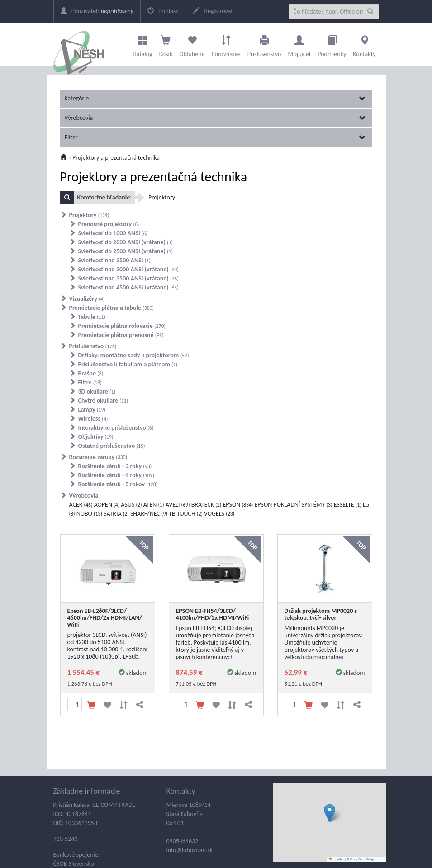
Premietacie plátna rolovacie (122, 326)
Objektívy (96, 437)
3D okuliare (97, 391)
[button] (330, 813)
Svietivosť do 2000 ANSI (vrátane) (126, 242)
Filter (215, 137)
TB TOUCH (186, 514)
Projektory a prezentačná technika (116, 158)
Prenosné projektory (109, 224)
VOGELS (219, 514)
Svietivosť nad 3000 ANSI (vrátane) (128, 269)
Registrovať (213, 11)
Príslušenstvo (264, 44)
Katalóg (143, 44)
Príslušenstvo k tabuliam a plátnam (128, 364)
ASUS (131, 505)
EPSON (238, 505)
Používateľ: (97, 11)
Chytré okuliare (103, 401)
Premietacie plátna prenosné (121, 335)
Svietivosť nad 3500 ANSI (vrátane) (128, 278)
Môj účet (299, 44)
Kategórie (215, 98)
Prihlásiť (163, 11)
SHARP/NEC (149, 514)
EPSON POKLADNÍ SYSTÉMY (293, 505)
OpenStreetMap (362, 859)
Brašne (91, 373)
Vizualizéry (87, 299)
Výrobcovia (215, 118)
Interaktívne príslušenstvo (116, 428)
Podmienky (332, 44)
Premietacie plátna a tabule (112, 308)
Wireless (93, 419)
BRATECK (207, 505)
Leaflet (337, 859)
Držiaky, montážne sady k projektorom (134, 355)
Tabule (92, 317)
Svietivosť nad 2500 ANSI (114, 260)
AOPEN (107, 505)
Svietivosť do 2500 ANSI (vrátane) (126, 251)
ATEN (154, 505)
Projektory (89, 215)
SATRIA (116, 514)
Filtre (90, 382)
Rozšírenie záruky (98, 457)
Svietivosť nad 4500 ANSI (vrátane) (128, 287)
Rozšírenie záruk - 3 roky (115, 466)
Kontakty (364, 44)
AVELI (178, 505)
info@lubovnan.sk (190, 850)
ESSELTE (348, 505)
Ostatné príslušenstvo (112, 446)
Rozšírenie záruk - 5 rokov (118, 484)
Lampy (92, 410)
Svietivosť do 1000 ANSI (113, 233)
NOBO (89, 514)
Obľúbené (192, 44)
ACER (81, 505)
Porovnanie (226, 44)
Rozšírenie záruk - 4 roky (116, 475)
